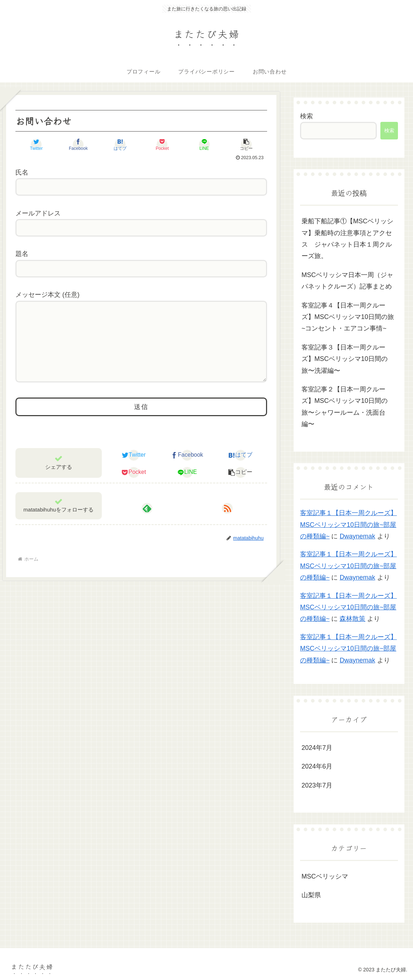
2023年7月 (317, 785)
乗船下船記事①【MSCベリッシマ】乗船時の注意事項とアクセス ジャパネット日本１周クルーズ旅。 (347, 239)
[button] (246, 144)
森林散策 (352, 619)
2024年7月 (317, 748)
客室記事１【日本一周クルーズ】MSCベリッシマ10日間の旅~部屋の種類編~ (348, 525)
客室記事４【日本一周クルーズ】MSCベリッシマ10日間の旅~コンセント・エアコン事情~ (348, 317)
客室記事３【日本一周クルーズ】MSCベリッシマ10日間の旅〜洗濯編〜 (345, 359)
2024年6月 (317, 766)
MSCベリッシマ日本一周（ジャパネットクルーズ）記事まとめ (347, 281)
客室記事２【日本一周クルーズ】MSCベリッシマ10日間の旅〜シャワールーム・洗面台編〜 (345, 407)
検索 (307, 116)
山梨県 (311, 895)
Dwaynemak (357, 536)
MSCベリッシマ (325, 876)
